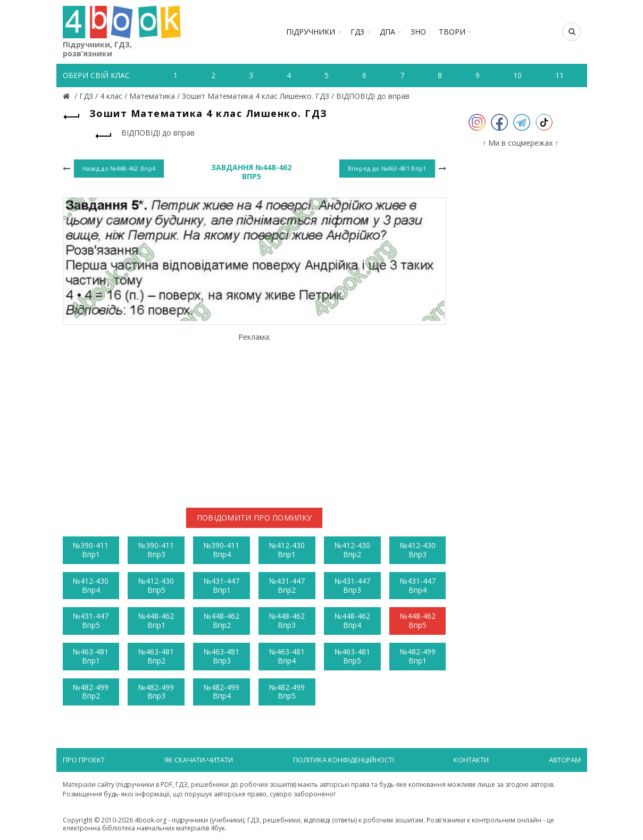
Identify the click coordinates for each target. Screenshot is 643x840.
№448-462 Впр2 (222, 620)
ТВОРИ (452, 32)
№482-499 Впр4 (222, 692)
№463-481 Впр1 (91, 656)
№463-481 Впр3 (222, 656)
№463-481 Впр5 (352, 656)
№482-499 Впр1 (418, 656)
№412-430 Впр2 (352, 550)
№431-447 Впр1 (222, 585)
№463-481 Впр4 (287, 656)
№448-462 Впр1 (156, 620)
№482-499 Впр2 (91, 692)
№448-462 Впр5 (418, 620)
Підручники (311, 32)
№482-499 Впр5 (287, 692)
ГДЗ (357, 32)
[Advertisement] (254, 416)
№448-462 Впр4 (352, 620)
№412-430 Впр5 (156, 585)
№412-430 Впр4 (91, 585)
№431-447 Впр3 (352, 585)
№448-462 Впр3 (287, 620)
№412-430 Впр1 (287, 550)
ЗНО (418, 32)
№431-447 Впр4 (418, 585)
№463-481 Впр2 (156, 656)
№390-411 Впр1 (91, 550)
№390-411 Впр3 (156, 550)
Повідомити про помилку (254, 518)
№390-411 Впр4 (222, 550)
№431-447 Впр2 (287, 585)
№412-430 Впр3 (418, 550)
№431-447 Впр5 (91, 620)
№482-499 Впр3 (156, 692)
